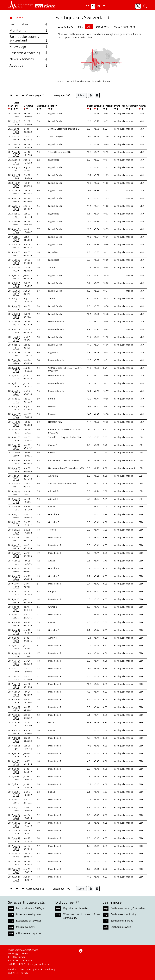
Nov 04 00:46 (17, 817)
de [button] (87, 6)
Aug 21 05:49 (17, 578)
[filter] (11, 109)
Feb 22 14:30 (17, 123)
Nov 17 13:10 (17, 840)
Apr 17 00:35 (17, 732)
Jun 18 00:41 (17, 493)
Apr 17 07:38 (17, 246)
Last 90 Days (65, 27)
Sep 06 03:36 (17, 716)
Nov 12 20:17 (17, 153)
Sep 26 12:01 (17, 354)
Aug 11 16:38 (17, 878)
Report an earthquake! (76, 908)
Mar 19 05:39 (17, 269)
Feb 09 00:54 (17, 423)
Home (16, 18)
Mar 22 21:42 (17, 678)
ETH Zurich (22, 973)
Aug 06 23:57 (17, 169)
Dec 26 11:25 (17, 524)
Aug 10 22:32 (17, 408)
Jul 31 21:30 (16, 786)
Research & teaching (29, 53)
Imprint (12, 969)
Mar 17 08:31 (17, 447)
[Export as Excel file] (91, 95)
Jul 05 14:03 (16, 778)
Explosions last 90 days (29, 921)
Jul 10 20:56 (16, 647)
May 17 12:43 (17, 416)
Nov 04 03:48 (17, 693)
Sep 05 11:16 (17, 400)
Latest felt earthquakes (29, 914)
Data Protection (44, 969)
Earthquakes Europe (122, 921)
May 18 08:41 (17, 485)
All (89, 27)
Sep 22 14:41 (17, 724)
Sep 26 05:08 (17, 570)
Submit (81, 95)
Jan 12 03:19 (16, 601)
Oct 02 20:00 (17, 454)
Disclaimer (26, 969)
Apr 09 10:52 (17, 462)
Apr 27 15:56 (17, 508)
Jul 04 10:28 (16, 130)
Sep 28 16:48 (17, 863)
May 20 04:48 (17, 362)
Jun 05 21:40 (17, 793)
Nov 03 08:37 (17, 254)
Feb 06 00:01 (17, 223)
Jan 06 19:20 (16, 755)
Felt (80, 27)
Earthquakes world (121, 927)
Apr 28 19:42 (17, 870)
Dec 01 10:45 (17, 739)
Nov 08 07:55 (17, 192)
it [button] (104, 6)
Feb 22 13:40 (17, 146)
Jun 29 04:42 (17, 393)
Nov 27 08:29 (17, 847)
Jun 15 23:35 (17, 616)
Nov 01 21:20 (17, 308)
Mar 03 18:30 (17, 439)
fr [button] (99, 6)
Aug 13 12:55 (17, 369)
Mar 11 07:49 (17, 138)
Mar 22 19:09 (17, 670)
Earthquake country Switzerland (29, 38)
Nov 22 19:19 (17, 701)
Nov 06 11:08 (17, 500)
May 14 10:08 (17, 585)
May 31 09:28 (17, 554)
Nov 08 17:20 (17, 832)
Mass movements (125, 27)
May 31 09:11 (17, 539)
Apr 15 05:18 (17, 207)
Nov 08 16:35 (17, 562)
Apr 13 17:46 (17, 161)
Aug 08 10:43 (17, 470)
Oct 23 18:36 (17, 431)
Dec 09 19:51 (17, 215)
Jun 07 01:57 (17, 338)
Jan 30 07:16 (16, 477)
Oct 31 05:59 (17, 238)
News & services (29, 59)
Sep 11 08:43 (17, 200)
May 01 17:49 (17, 231)
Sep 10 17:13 (17, 593)
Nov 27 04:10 (17, 624)
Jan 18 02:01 (16, 608)
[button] (21, 5)
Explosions (102, 27)
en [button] (93, 6)
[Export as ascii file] (97, 95)
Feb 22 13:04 (17, 115)
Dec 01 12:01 (17, 747)
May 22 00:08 (17, 516)
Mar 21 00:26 (17, 662)
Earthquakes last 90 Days (30, 908)
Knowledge (29, 47)
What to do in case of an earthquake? (81, 916)
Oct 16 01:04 (17, 855)
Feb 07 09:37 (17, 184)
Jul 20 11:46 (16, 377)
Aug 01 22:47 (17, 292)
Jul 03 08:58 (16, 770)
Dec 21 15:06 (17, 177)
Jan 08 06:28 (16, 277)
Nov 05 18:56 (17, 824)
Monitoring (29, 30)
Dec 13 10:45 (17, 346)
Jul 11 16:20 (16, 385)
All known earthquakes (29, 933)
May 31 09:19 (17, 547)
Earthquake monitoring (124, 914)
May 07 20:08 (17, 809)
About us (29, 65)
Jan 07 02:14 (16, 763)
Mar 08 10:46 (17, 331)
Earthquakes (29, 24)
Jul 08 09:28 (16, 639)
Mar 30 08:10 (17, 685)
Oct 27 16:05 (17, 285)
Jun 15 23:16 (17, 801)
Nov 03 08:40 (17, 261)
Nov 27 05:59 (17, 709)
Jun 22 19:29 (17, 531)
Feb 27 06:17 (17, 323)
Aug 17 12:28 (17, 632)
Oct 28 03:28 (17, 315)
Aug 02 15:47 (17, 300)
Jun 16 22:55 (17, 655)
